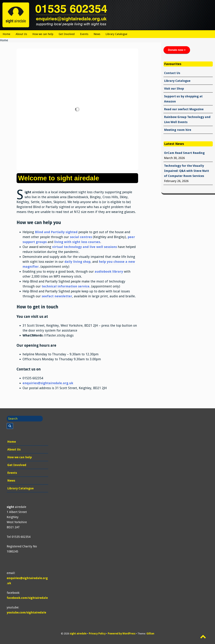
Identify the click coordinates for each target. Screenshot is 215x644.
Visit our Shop (174, 89)
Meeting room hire (178, 130)
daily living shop (77, 262)
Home (6, 34)
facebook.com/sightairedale (27, 598)
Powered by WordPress (122, 634)
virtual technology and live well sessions (85, 247)
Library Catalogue (116, 34)
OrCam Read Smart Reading (184, 153)
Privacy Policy (97, 634)
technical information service (66, 286)
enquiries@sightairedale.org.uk (48, 383)
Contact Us (172, 73)
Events (84, 34)
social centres (81, 237)
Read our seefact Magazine (184, 109)
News (97, 34)
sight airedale (78, 634)
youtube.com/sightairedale (26, 612)
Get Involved (67, 34)
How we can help (43, 34)
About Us (21, 34)
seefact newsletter (57, 296)
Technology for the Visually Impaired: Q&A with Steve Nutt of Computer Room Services (187, 171)
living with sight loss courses (77, 242)
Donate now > (177, 50)
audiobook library (109, 272)
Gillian (150, 634)
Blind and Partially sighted (56, 232)
